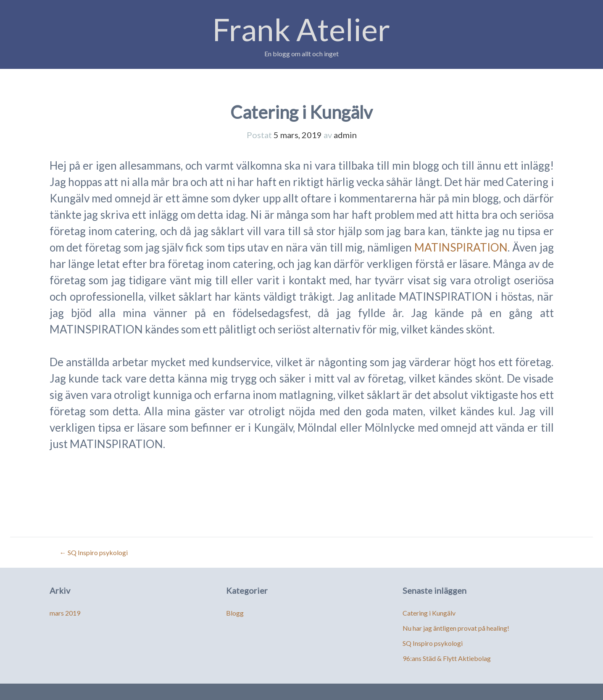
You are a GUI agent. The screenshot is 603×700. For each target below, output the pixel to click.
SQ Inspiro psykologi (94, 552)
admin (345, 135)
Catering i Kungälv (429, 613)
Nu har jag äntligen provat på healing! (456, 628)
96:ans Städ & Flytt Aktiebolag (447, 658)
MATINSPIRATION (461, 247)
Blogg (235, 613)
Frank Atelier (301, 29)
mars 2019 (65, 613)
